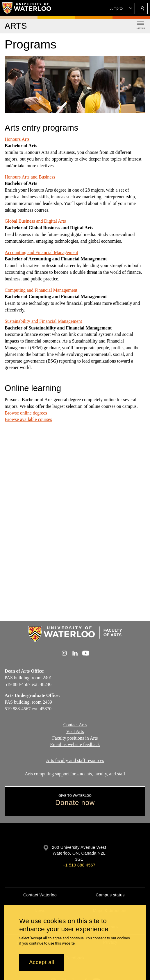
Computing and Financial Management (41, 290)
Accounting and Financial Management (41, 252)
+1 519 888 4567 (79, 865)
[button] (121, 8)
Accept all (42, 962)
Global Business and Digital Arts (35, 221)
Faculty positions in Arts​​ (75, 738)
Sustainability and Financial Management (43, 321)
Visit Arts (75, 731)
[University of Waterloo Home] (27, 8)
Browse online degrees (26, 413)
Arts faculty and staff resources (75, 760)
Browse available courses (28, 419)
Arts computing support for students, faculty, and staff (75, 773)
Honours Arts (17, 139)
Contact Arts (75, 725)
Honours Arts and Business (30, 177)
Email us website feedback (75, 744)
